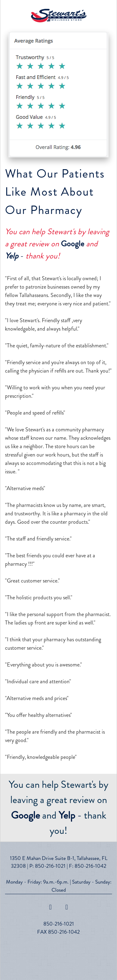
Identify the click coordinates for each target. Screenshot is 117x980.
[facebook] (51, 907)
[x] (67, 907)
